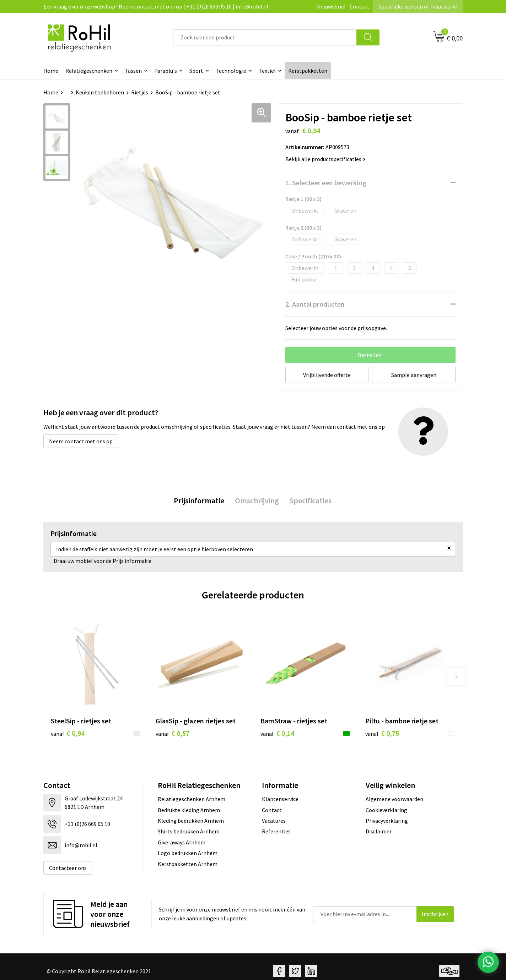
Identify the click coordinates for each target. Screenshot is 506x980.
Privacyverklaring (387, 821)
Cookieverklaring (386, 810)
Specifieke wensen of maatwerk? (418, 6)
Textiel (267, 71)
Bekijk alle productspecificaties (325, 159)
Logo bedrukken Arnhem (188, 853)
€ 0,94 (68, 733)
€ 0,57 (173, 733)
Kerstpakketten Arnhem (188, 864)
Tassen (133, 71)
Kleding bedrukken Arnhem (191, 821)
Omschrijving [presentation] (257, 500)
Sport (196, 71)
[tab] (199, 501)
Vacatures (274, 821)
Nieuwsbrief (332, 6)
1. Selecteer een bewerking (326, 183)
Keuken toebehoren (100, 92)
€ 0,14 (277, 733)
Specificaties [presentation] (311, 500)
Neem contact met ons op (81, 441)
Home (51, 71)
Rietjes (140, 92)
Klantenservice (280, 799)
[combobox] (265, 37)
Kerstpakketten (308, 71)
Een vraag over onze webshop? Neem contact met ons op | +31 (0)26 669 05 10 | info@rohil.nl (156, 6)
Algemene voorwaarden (394, 799)
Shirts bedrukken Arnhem (189, 831)
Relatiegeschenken (89, 71)
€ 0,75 (382, 733)
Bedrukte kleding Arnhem (189, 810)
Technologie (231, 71)
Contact (360, 6)
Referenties (276, 831)
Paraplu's (166, 71)
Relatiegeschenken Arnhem (192, 799)
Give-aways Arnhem (182, 842)
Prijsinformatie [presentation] (199, 500)
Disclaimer (379, 831)
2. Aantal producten (315, 304)
